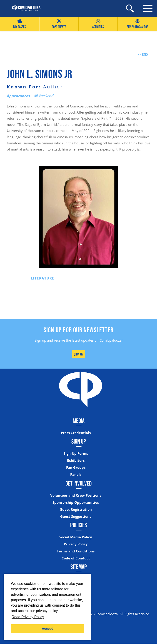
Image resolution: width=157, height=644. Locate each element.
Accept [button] (47, 629)
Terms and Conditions (76, 551)
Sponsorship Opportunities (76, 502)
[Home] (24, 9)
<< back (143, 55)
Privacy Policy (76, 544)
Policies (78, 525)
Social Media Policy (76, 537)
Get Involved (78, 483)
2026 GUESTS (59, 24)
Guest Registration (76, 509)
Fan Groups (76, 468)
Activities (98, 24)
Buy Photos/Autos (137, 24)
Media (79, 421)
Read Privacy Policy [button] (28, 617)
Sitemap (79, 567)
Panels (76, 475)
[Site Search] (130, 9)
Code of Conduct (76, 558)
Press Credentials (76, 433)
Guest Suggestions (76, 516)
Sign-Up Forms (76, 453)
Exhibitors (76, 461)
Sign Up (78, 354)
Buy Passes (20, 24)
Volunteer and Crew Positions (76, 495)
